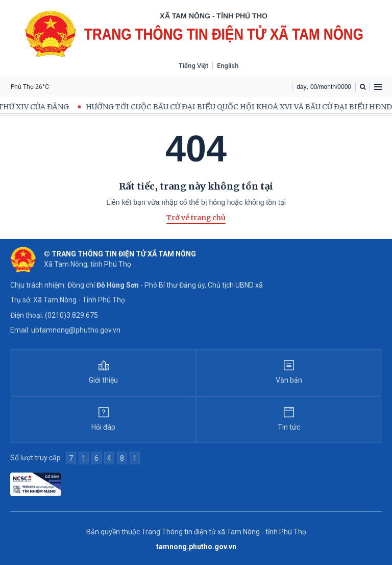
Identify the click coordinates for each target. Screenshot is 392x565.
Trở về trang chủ (196, 218)
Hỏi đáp (103, 427)
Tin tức (289, 427)
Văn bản (289, 380)
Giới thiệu (103, 380)
